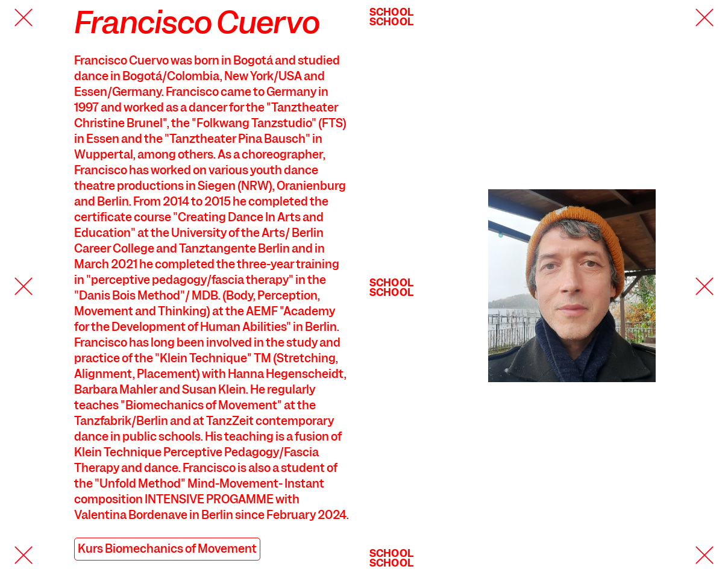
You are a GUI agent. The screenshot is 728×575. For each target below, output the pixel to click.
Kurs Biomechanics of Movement (167, 549)
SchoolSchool (391, 17)
